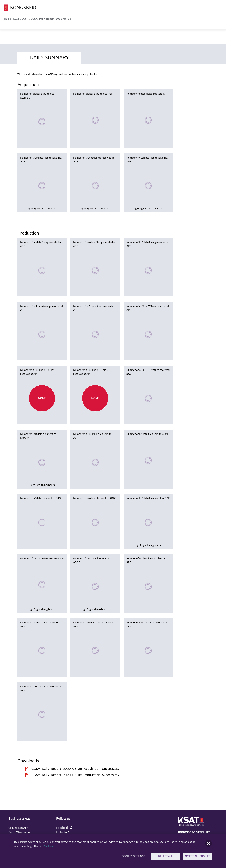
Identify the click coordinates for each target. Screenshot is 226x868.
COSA (25, 19)
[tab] (49, 57)
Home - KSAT (12, 19)
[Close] (209, 844)
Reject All (165, 858)
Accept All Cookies (197, 858)
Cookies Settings (133, 858)
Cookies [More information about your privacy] (48, 847)
